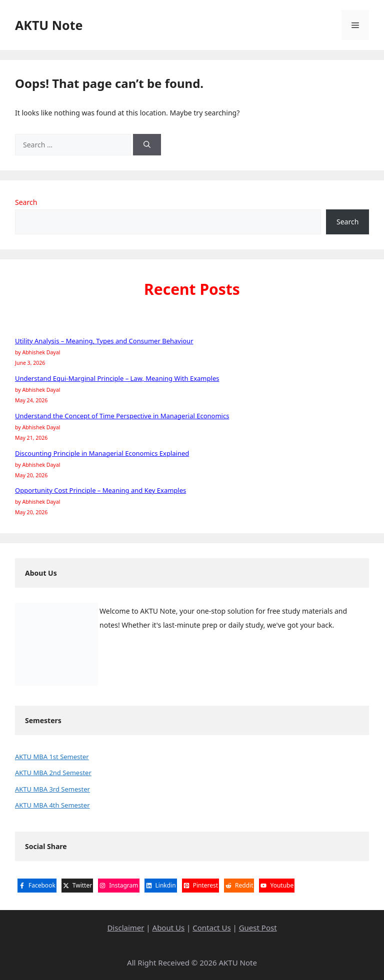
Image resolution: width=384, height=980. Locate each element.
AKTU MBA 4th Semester (52, 805)
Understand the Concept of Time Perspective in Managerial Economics (122, 416)
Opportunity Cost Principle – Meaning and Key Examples (100, 490)
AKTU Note (49, 25)
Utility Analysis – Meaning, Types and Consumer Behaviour (104, 341)
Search (26, 202)
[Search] (147, 145)
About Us (169, 928)
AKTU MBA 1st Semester (52, 757)
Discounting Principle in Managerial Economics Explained (102, 453)
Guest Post (258, 928)
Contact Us (211, 928)
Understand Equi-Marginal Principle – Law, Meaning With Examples (117, 378)
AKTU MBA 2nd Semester (53, 773)
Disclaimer (125, 928)
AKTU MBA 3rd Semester (52, 789)
